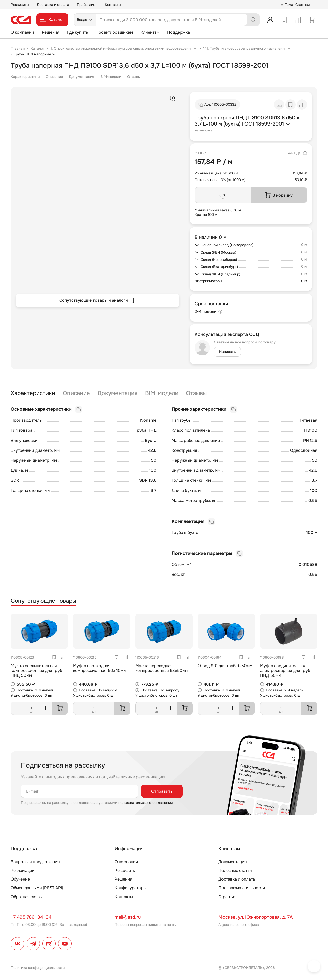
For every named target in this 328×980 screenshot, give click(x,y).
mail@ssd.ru (128, 917)
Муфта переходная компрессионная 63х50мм (162, 668)
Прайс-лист (87, 5)
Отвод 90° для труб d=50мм (225, 666)
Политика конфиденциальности (38, 968)
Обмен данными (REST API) (37, 888)
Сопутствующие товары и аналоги (98, 300)
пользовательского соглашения (145, 803)
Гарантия (227, 897)
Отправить (162, 791)
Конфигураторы (131, 888)
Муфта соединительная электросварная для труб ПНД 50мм (285, 671)
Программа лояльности (242, 888)
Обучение (20, 879)
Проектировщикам (114, 32)
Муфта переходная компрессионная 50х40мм (100, 668)
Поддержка (178, 32)
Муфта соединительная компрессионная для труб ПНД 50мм (36, 671)
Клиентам (150, 32)
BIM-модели (111, 77)
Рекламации (23, 870)
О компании (22, 32)
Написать (227, 352)
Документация (82, 77)
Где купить (78, 32)
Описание (54, 77)
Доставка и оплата (53, 5)
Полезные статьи (235, 870)
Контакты (113, 5)
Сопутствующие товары (43, 601)
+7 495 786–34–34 (31, 917)
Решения (51, 32)
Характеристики (25, 77)
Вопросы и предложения (35, 862)
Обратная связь (26, 897)
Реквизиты (20, 5)
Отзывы (134, 77)
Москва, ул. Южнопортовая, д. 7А (256, 917)
